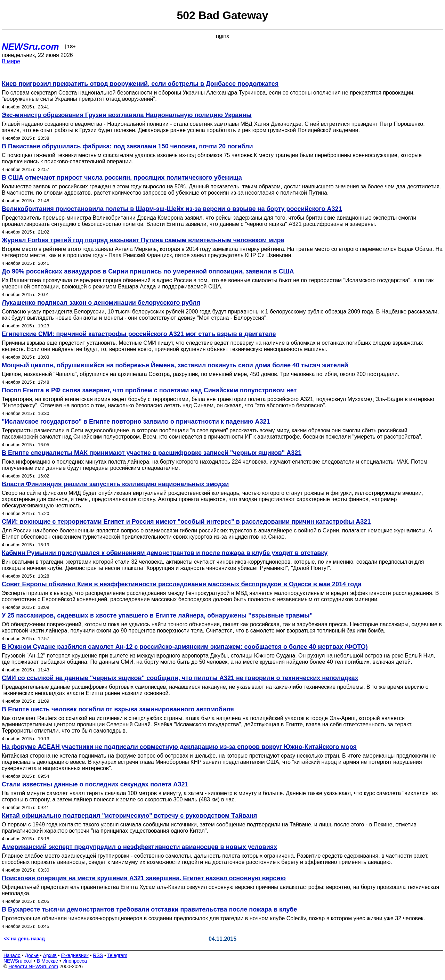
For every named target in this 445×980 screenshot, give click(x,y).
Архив (50, 955)
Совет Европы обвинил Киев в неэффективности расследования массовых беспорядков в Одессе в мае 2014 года (181, 584)
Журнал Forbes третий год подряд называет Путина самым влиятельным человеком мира (143, 240)
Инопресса (75, 961)
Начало (12, 955)
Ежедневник (75, 955)
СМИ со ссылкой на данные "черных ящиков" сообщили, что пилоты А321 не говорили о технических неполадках (180, 678)
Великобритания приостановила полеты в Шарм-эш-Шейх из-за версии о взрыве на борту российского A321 (172, 209)
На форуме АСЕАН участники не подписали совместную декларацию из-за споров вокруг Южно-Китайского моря (179, 747)
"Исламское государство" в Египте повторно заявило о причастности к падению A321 (136, 422)
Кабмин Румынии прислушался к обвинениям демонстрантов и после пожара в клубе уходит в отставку (165, 553)
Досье (32, 955)
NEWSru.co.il (18, 961)
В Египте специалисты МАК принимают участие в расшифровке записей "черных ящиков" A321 (152, 453)
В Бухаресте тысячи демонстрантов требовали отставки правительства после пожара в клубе (149, 909)
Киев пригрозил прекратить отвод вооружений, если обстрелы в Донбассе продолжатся (140, 84)
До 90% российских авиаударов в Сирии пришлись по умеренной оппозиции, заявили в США (148, 271)
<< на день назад (24, 939)
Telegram (118, 955)
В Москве (47, 961)
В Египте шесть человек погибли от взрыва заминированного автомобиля (118, 709)
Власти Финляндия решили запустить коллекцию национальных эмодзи (115, 484)
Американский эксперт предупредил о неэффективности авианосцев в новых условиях (139, 847)
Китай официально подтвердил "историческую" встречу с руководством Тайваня (129, 816)
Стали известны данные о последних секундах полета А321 (95, 784)
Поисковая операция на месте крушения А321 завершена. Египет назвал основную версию (144, 878)
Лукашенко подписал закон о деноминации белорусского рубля (101, 303)
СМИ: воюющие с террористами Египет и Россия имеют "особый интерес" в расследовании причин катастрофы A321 (186, 522)
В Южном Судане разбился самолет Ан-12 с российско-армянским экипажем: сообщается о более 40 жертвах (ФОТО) (185, 647)
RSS (98, 955)
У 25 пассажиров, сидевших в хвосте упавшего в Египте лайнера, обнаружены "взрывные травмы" (157, 615)
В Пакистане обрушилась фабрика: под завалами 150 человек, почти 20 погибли (127, 146)
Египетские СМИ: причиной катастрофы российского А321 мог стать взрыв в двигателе (139, 334)
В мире (11, 61)
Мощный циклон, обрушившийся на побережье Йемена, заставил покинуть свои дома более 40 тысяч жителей (175, 365)
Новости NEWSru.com (33, 966)
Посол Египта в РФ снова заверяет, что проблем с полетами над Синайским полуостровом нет (149, 390)
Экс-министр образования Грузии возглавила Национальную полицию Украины (127, 115)
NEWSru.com (30, 47)
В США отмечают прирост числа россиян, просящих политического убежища (122, 178)
